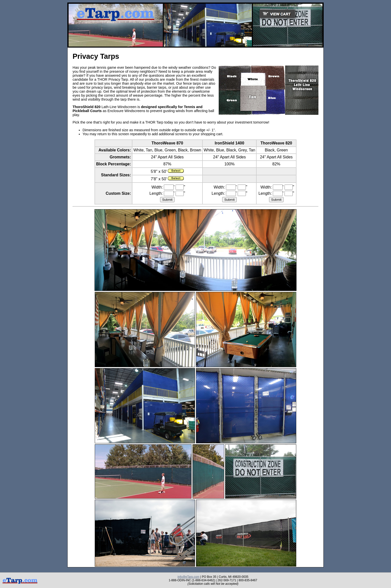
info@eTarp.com (189, 577)
